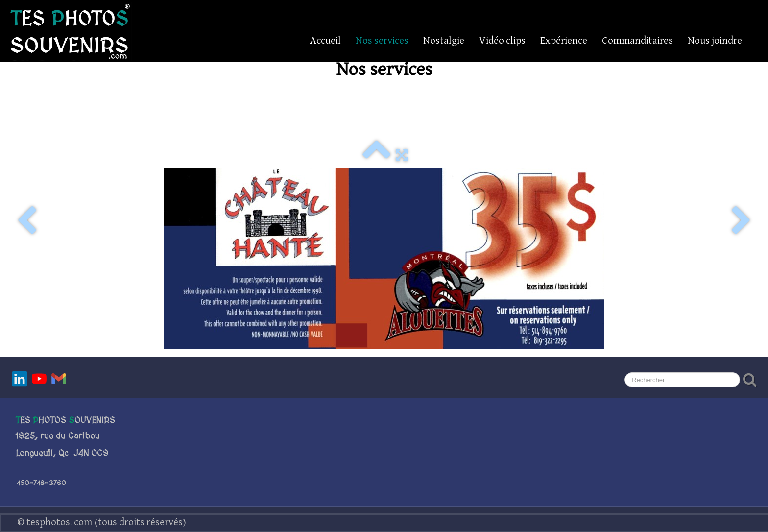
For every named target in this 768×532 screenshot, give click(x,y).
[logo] (70, 31)
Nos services (382, 41)
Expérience (564, 41)
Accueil (325, 41)
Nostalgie (444, 41)
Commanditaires (637, 41)
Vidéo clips (502, 41)
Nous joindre (715, 41)
